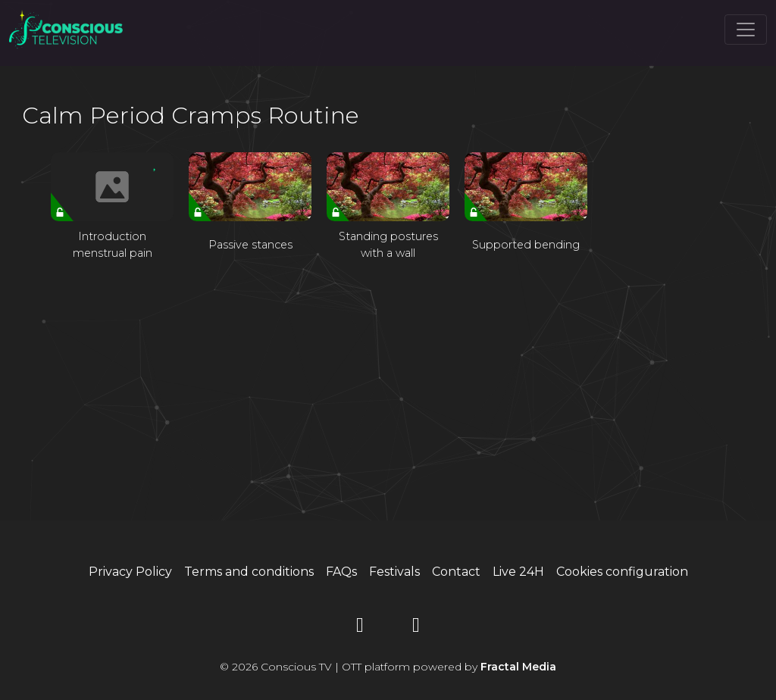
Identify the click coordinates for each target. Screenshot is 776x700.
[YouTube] (360, 628)
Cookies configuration (622, 572)
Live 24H (518, 572)
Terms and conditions (249, 572)
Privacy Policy (130, 572)
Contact (456, 572)
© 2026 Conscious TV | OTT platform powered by (388, 667)
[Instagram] (416, 628)
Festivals (394, 572)
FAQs (341, 572)
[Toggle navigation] (746, 30)
